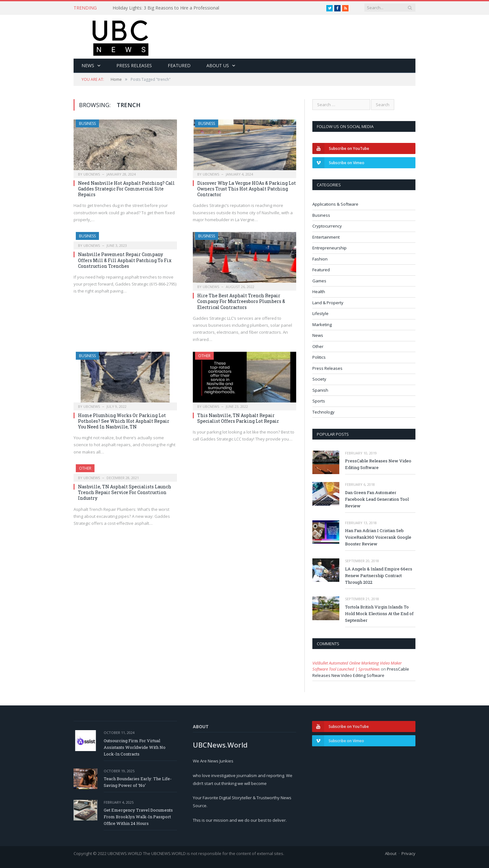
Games (319, 281)
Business (87, 123)
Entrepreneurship (329, 248)
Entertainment (326, 237)
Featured (179, 65)
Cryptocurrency (327, 226)
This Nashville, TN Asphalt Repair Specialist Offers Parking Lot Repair (238, 418)
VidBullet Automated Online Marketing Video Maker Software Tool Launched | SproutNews (357, 666)
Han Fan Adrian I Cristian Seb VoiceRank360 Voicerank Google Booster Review (378, 537)
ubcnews (92, 174)
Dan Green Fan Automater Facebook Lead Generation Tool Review (377, 499)
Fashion (320, 259)
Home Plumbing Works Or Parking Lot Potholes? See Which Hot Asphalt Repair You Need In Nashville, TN (124, 421)
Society (319, 379)
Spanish (320, 390)
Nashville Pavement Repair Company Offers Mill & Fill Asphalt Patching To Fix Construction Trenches (125, 260)
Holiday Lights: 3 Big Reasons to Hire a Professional (166, 8)
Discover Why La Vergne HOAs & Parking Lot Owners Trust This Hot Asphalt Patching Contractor (247, 189)
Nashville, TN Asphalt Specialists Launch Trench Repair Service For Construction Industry (125, 492)
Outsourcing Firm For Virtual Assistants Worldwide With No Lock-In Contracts (135, 747)
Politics (319, 357)
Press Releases (134, 65)
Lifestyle (320, 313)
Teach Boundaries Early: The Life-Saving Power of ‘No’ (138, 782)
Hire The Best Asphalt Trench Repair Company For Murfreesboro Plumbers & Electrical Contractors (241, 301)
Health (319, 292)
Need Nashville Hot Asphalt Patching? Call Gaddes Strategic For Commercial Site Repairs (126, 189)
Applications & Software (335, 204)
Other (204, 356)
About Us (218, 65)
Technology (323, 412)
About (391, 853)
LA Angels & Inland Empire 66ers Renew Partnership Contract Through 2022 (379, 575)
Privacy (408, 853)
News (88, 65)
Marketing (322, 325)
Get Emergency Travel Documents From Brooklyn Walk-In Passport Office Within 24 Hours (138, 817)
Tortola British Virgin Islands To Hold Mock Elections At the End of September (379, 614)
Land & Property (328, 303)
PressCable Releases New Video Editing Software (378, 464)
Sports (319, 401)
